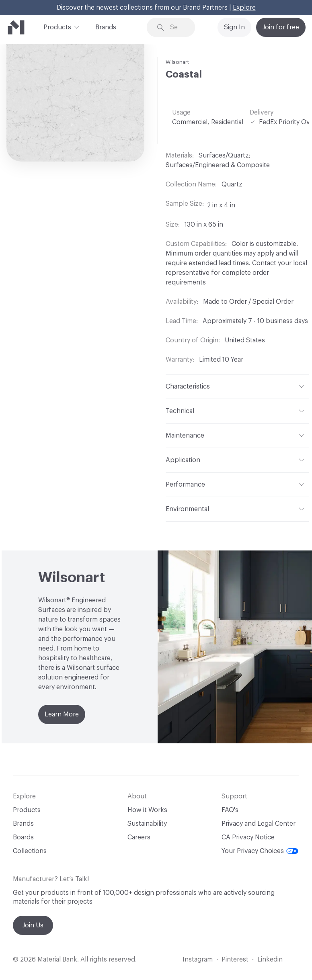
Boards (23, 837)
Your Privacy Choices (260, 851)
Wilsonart (177, 62)
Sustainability (147, 824)
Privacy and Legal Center (259, 824)
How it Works (147, 810)
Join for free (281, 27)
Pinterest (235, 960)
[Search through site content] (177, 28)
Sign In (234, 27)
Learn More (62, 714)
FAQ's (230, 810)
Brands (106, 27)
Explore (244, 8)
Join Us (33, 925)
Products (57, 27)
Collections (30, 851)
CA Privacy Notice (248, 837)
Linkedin (270, 960)
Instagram (198, 960)
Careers (139, 837)
